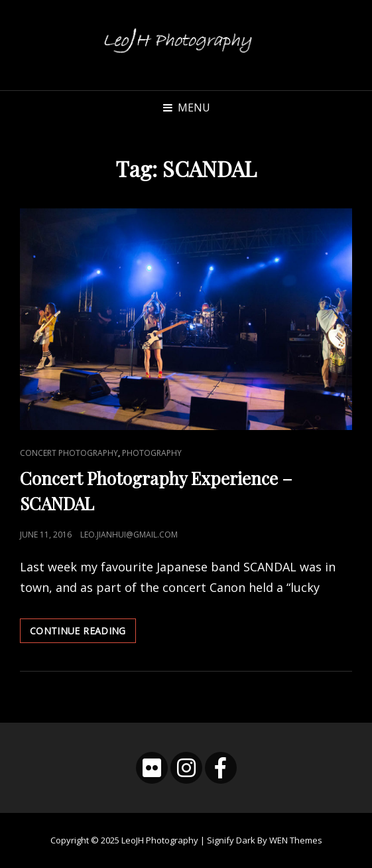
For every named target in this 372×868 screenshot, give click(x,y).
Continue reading (83, 633)
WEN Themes (296, 840)
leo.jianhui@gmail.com (129, 535)
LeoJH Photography (160, 840)
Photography (152, 453)
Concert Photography (69, 453)
